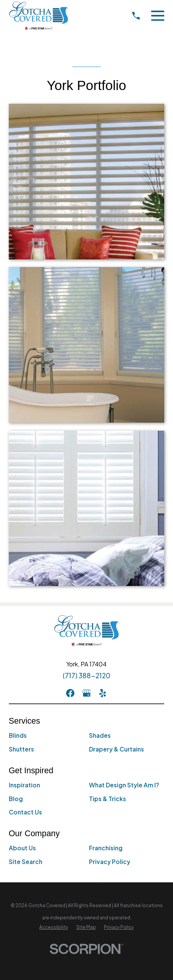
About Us (22, 848)
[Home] (39, 15)
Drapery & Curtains (116, 749)
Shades (100, 735)
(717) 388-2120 (86, 676)
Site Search (26, 862)
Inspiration (24, 785)
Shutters (21, 749)
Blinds (18, 735)
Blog (16, 799)
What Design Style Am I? (124, 785)
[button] (87, 182)
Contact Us (25, 812)
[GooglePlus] (87, 693)
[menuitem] (54, 927)
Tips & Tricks (108, 799)
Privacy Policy (110, 862)
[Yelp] (103, 693)
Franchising (106, 848)
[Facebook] (70, 693)
